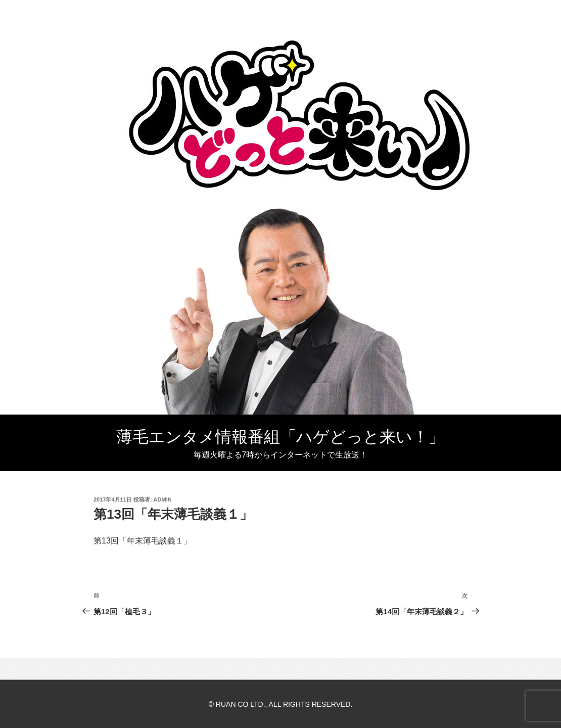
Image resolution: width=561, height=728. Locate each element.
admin (163, 499)
